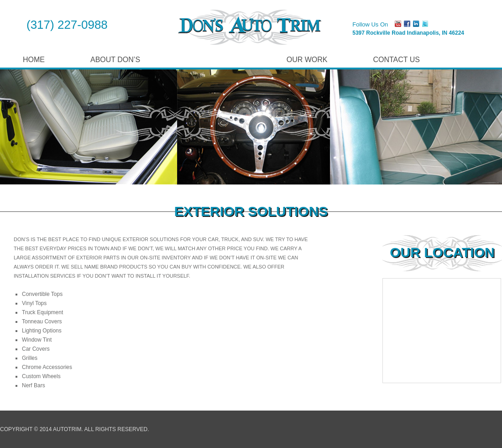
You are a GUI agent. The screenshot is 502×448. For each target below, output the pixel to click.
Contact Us (396, 60)
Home (34, 60)
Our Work (307, 60)
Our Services (213, 60)
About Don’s (115, 60)
